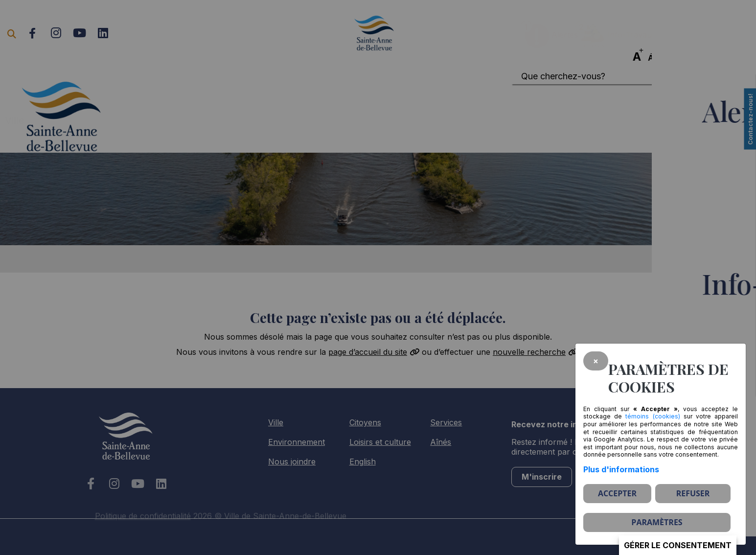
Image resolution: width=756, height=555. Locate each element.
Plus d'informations (621, 469)
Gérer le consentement (678, 545)
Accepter (617, 493)
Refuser (693, 493)
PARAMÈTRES (657, 522)
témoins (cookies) (653, 416)
